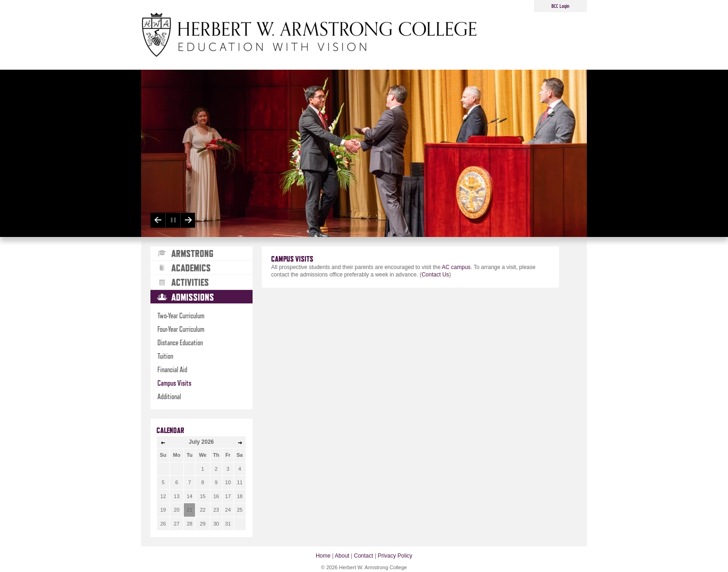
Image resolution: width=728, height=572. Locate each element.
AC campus (456, 267)
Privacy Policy (395, 556)
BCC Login (561, 6)
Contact (363, 556)
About (342, 556)
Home (323, 556)
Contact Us (435, 275)
